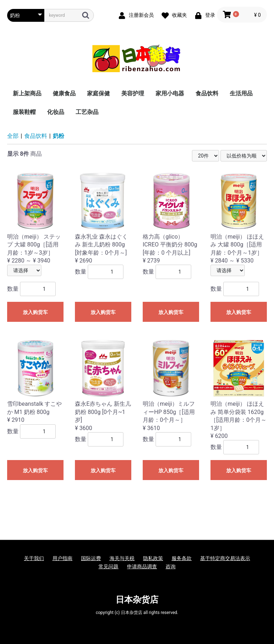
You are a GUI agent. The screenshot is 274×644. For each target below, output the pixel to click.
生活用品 (241, 93)
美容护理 (133, 93)
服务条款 (182, 558)
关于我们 (34, 558)
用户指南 (62, 558)
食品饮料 (207, 93)
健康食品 (64, 93)
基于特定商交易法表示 (225, 558)
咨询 (171, 566)
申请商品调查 (142, 566)
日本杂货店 (137, 600)
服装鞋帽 (24, 112)
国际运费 (91, 558)
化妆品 (56, 112)
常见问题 (108, 566)
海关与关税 (122, 558)
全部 (13, 136)
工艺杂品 (87, 112)
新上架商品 (27, 93)
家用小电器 (170, 93)
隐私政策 (153, 558)
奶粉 (59, 136)
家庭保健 (98, 93)
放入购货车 (35, 312)
